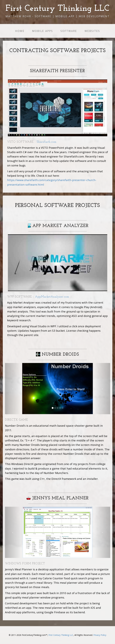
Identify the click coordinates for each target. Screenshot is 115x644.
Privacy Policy (100, 635)
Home (20, 31)
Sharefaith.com (47, 142)
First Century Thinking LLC (61, 635)
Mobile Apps (43, 31)
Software (69, 31)
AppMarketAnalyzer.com (52, 297)
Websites (92, 31)
